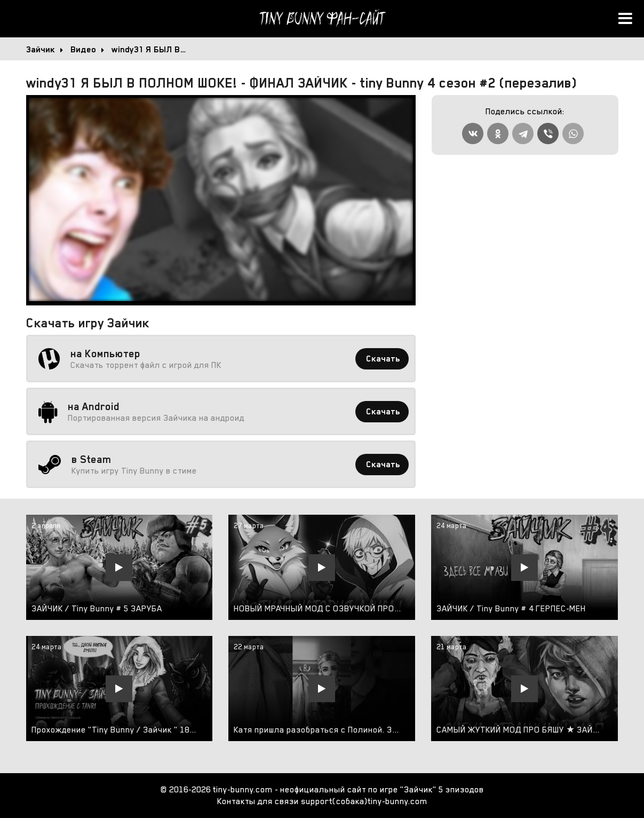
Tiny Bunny (322, 19)
